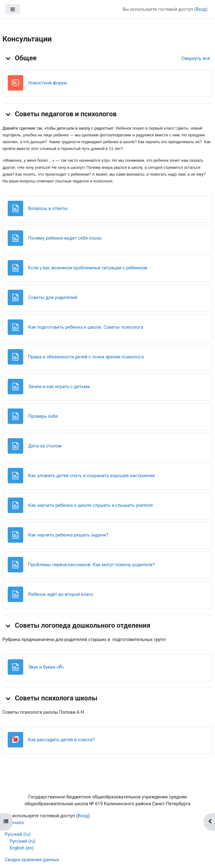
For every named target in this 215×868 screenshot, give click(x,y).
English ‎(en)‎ (22, 848)
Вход (201, 9)
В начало (14, 823)
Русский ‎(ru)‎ (18, 834)
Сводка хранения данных (32, 860)
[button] (8, 58)
